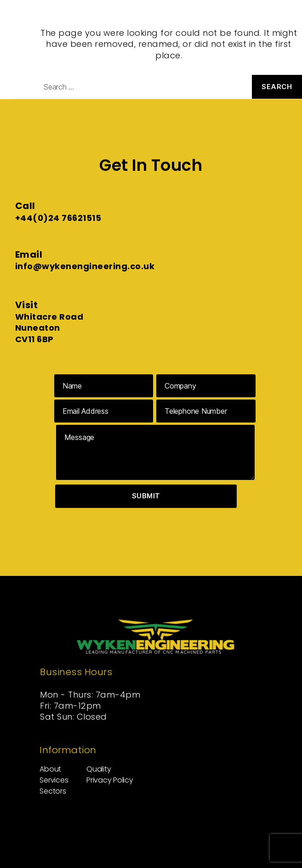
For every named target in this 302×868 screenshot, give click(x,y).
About (50, 769)
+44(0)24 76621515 (58, 218)
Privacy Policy (110, 780)
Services (54, 780)
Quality (99, 769)
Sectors (53, 791)
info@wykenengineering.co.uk (85, 266)
